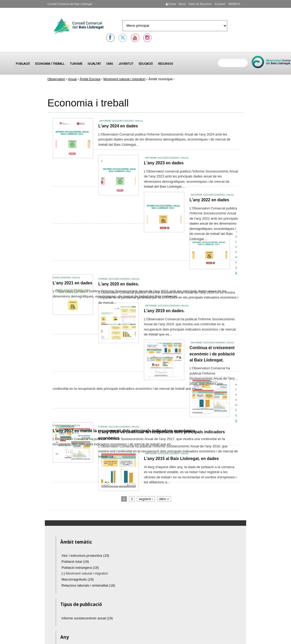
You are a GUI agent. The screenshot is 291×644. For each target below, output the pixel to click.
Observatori (56, 79)
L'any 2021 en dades (72, 283)
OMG (110, 64)
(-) (64, 573)
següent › (146, 499)
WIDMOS (234, 4)
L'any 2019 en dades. (164, 311)
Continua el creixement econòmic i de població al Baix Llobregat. (212, 354)
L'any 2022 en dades (209, 200)
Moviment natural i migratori (124, 79)
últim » (164, 499)
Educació (146, 64)
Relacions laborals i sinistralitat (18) (88, 585)
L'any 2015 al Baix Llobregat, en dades (181, 459)
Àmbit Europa (90, 79)
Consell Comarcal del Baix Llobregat (70, 4)
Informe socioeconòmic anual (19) (87, 618)
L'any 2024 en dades (118, 126)
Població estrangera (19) (80, 568)
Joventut (126, 64)
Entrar (171, 4)
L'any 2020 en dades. (119, 284)
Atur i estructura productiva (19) (85, 556)
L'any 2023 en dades (164, 163)
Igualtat (94, 64)
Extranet (220, 4)
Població (23, 64)
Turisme (76, 64)
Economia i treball (50, 64)
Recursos (166, 64)
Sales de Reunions (200, 4)
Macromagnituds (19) (78, 579)
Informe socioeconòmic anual (121, 121)
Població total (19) (75, 562)
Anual (72, 79)
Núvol (182, 4)
